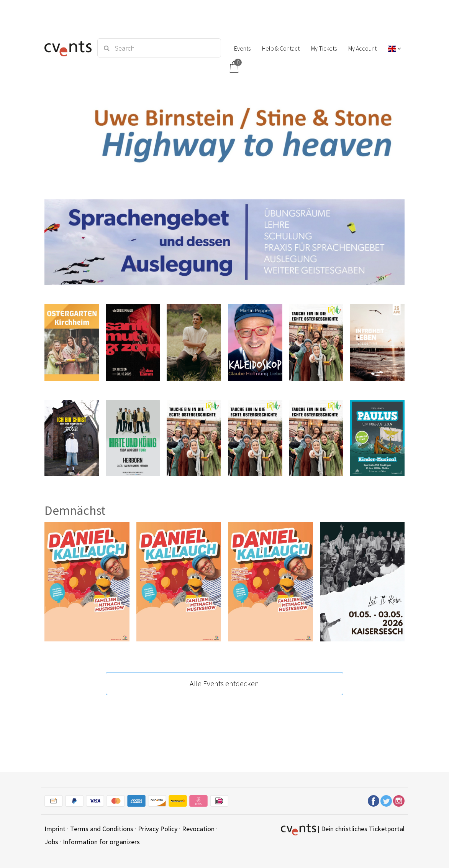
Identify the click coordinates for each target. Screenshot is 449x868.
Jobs (51, 842)
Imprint (55, 829)
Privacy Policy (158, 829)
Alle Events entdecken (224, 683)
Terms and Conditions (102, 829)
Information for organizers (101, 842)
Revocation (198, 829)
